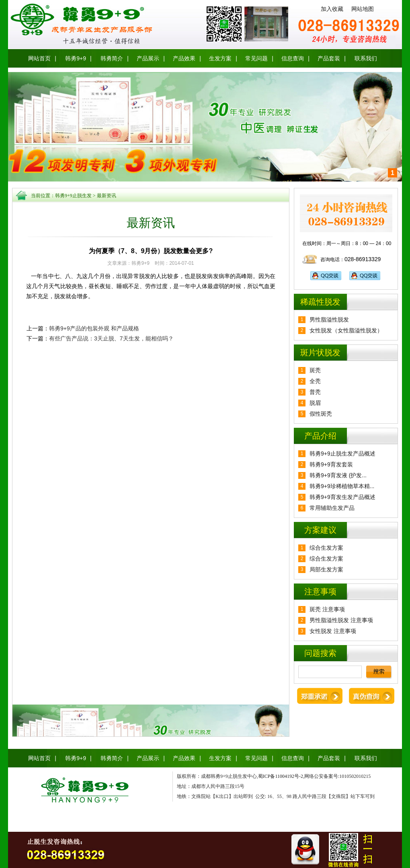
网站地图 (363, 9)
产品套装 (329, 58)
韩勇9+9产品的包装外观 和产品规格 (94, 328)
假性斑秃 (321, 414)
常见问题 (256, 58)
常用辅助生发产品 (332, 508)
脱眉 (315, 403)
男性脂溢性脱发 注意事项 (341, 620)
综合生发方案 (326, 548)
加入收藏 (332, 9)
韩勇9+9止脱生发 (73, 196)
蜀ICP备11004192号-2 (281, 776)
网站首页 (39, 58)
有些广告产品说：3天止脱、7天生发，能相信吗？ (111, 338)
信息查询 (293, 58)
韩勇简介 (112, 58)
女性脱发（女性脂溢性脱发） (346, 330)
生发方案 (220, 58)
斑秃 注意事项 (327, 609)
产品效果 (184, 58)
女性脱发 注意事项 (333, 631)
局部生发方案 (326, 569)
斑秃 (315, 370)
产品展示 (148, 58)
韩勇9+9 (76, 58)
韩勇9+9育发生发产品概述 (342, 497)
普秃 (315, 392)
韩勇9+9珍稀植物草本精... (342, 486)
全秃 (315, 381)
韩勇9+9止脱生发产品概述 (342, 454)
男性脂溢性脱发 (329, 320)
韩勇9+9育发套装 (331, 464)
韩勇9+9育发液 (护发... (338, 475)
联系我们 (366, 58)
